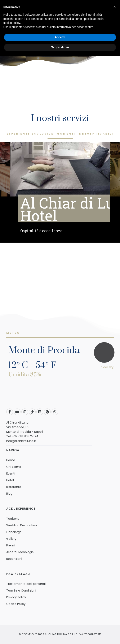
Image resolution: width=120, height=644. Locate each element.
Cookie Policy (16, 604)
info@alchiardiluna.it (21, 441)
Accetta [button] (60, 37)
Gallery (11, 539)
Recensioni (14, 559)
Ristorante (14, 487)
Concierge (14, 532)
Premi (10, 545)
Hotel (10, 480)
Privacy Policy (16, 597)
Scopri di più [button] (60, 47)
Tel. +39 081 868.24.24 (22, 436)
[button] (115, 7)
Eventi (11, 473)
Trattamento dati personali (26, 584)
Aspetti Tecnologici (20, 552)
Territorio (13, 519)
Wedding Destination (22, 525)
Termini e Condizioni (21, 591)
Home (11, 460)
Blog (9, 494)
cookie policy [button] (12, 23)
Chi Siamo (14, 467)
